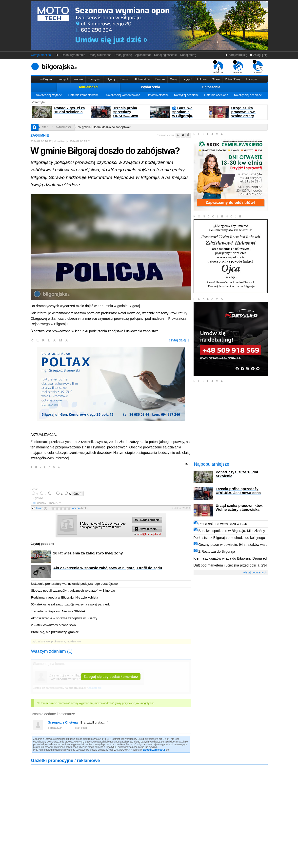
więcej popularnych (255, 572)
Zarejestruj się (236, 55)
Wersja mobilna (41, 55)
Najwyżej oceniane (186, 95)
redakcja (218, 67)
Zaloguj (147, 750)
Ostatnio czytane (158, 95)
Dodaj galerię (123, 55)
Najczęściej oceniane (248, 95)
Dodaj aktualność (100, 55)
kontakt (258, 67)
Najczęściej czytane (49, 95)
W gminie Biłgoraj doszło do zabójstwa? (104, 127)
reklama (238, 67)
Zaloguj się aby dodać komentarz (111, 677)
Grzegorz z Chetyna (63, 722)
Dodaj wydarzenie (73, 55)
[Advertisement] (89, 478)
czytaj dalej (179, 340)
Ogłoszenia (211, 87)
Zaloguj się (258, 55)
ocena (80, 508)
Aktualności (89, 87)
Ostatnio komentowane (84, 95)
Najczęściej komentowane (123, 95)
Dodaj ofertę (188, 55)
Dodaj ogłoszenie (165, 55)
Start (45, 127)
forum (42, 508)
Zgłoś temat (143, 55)
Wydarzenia (151, 87)
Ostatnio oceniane (216, 95)
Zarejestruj (159, 750)
